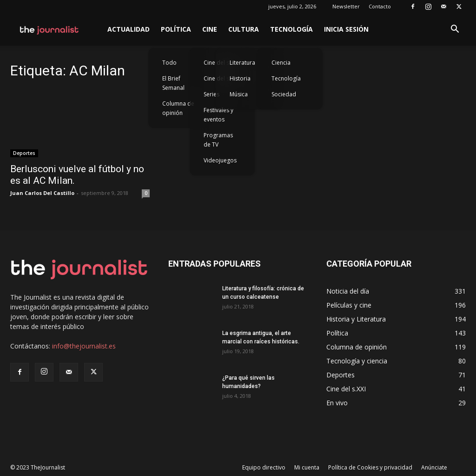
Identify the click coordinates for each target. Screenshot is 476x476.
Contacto (380, 6)
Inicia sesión (346, 29)
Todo (169, 63)
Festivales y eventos (218, 115)
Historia (240, 78)
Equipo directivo (264, 467)
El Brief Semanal (173, 83)
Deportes (24, 153)
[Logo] (50, 29)
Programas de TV (218, 140)
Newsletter (346, 6)
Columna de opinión (178, 108)
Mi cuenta (307, 467)
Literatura (242, 63)
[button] (455, 30)
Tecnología (291, 29)
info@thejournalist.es (84, 346)
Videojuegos (220, 160)
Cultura (244, 29)
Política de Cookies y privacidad (370, 467)
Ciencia (281, 63)
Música (239, 94)
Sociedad (284, 94)
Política (176, 29)
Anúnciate (434, 467)
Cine (210, 29)
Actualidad (129, 29)
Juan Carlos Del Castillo (42, 193)
